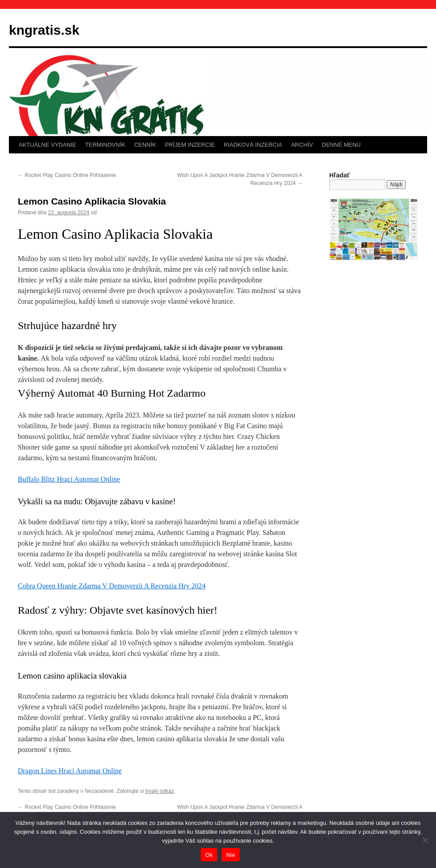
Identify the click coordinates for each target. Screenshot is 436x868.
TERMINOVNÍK (105, 145)
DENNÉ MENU (341, 145)
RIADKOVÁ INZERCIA (253, 145)
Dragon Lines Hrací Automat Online (70, 771)
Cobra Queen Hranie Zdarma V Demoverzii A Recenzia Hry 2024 (112, 586)
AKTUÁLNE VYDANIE (47, 145)
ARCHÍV (302, 145)
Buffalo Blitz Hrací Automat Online (69, 479)
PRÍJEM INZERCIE (190, 145)
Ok (209, 855)
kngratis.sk (44, 30)
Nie (230, 855)
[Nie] (425, 840)
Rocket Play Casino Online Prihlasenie (67, 175)
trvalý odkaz (160, 791)
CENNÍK (145, 145)
